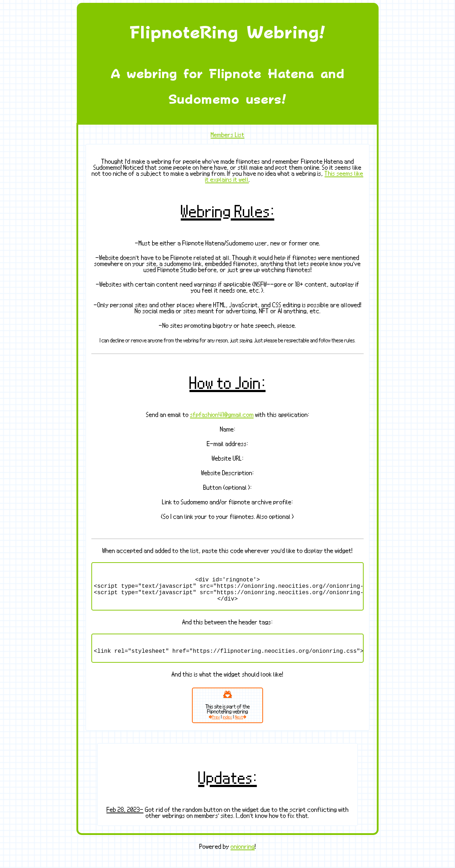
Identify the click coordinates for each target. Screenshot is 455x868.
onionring (243, 856)
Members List (228, 135)
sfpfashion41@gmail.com (222, 415)
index (227, 727)
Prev (214, 727)
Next (241, 727)
